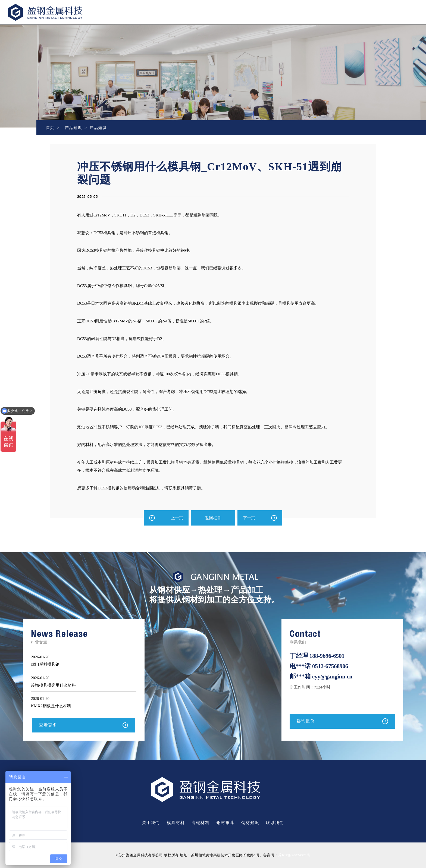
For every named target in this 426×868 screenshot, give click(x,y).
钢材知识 (250, 823)
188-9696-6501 (328, 656)
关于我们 (151, 823)
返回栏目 (213, 518)
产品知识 (74, 128)
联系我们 (275, 823)
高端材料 (201, 823)
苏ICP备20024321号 (294, 855)
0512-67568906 (331, 666)
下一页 (249, 518)
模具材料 (176, 823)
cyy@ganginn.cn (333, 676)
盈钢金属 (63, 12)
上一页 (177, 518)
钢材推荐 (225, 823)
